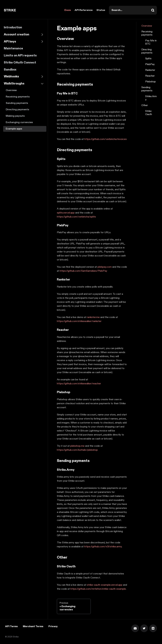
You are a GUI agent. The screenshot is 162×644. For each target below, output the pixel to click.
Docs (68, 10)
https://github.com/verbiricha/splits (76, 217)
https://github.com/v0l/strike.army (103, 547)
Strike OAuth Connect (20, 63)
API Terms (11, 626)
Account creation (17, 35)
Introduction (13, 27)
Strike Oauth (149, 113)
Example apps (14, 129)
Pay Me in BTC (151, 42)
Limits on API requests (20, 56)
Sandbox (10, 70)
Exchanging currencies (19, 122)
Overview (11, 90)
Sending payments (17, 103)
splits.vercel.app (66, 213)
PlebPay (150, 64)
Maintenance (13, 48)
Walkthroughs (14, 84)
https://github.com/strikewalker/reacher (79, 384)
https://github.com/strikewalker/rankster (79, 321)
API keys (10, 42)
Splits (148, 59)
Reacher (150, 76)
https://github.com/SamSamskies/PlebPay (83, 271)
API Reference (84, 10)
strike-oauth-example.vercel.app (105, 585)
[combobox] (133, 10)
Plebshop (150, 82)
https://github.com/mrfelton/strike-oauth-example (98, 589)
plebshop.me (77, 446)
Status (101, 10)
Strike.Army (151, 98)
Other (145, 105)
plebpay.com (105, 267)
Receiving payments (18, 97)
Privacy (53, 626)
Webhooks (11, 77)
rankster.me (93, 317)
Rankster (150, 70)
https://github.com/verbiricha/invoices (106, 139)
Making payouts (15, 116)
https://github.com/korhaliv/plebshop (77, 450)
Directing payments (17, 110)
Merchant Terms (33, 626)
